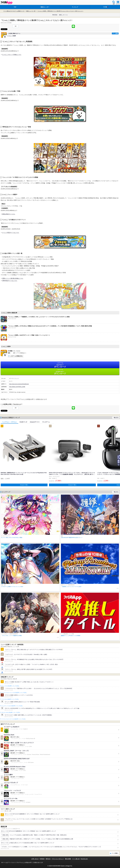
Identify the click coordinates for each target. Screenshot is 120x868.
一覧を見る (116, 418)
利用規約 (42, 859)
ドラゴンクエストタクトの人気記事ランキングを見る (14, 719)
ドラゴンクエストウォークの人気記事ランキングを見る (14, 693)
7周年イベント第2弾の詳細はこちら (13, 278)
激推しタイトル (63, 15)
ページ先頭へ (115, 853)
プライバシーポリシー (58, 859)
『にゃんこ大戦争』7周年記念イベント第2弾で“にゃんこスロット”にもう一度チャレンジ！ (60, 11)
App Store (60, 365)
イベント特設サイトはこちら (11, 233)
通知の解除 (68, 859)
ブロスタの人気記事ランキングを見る (10, 699)
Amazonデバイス (35, 422)
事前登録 (55, 15)
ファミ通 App (7, 3)
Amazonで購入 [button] (24, 485)
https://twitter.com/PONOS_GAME (17, 387)
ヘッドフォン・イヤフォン (9, 422)
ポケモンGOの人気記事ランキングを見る (11, 712)
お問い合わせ (35, 859)
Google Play (60, 372)
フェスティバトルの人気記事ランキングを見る (12, 706)
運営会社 (48, 859)
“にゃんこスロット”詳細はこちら (12, 55)
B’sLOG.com (84, 859)
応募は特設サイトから (9, 214)
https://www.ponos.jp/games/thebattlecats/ (19, 384)
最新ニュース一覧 (31, 11)
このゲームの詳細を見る (16, 356)
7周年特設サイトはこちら (10, 281)
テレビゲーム (46, 422)
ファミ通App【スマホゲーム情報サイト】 (14, 11)
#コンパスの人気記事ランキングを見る (10, 686)
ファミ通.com (76, 859)
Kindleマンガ (23, 422)
